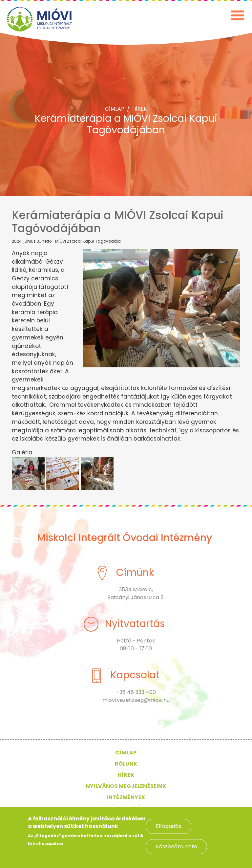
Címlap (115, 109)
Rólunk (126, 764)
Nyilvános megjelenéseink (126, 786)
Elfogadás (168, 830)
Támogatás (126, 808)
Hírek (140, 109)
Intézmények (126, 797)
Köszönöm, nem (176, 850)
